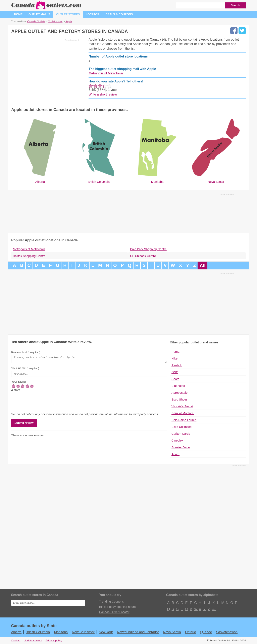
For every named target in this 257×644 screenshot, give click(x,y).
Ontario (191, 632)
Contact (16, 640)
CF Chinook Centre (143, 256)
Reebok (177, 365)
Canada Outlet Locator (114, 612)
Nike (174, 358)
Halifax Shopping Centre (29, 256)
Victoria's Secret (182, 406)
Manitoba (61, 632)
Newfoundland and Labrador (138, 632)
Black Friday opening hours (117, 607)
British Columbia (38, 632)
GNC (175, 372)
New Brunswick (83, 632)
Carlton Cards (181, 434)
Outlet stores (68, 14)
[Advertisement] (45, 71)
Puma (175, 352)
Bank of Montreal (183, 413)
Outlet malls (39, 14)
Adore (175, 454)
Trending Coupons (112, 601)
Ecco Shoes (179, 399)
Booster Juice (181, 447)
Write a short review (103, 94)
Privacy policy (54, 640)
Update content (33, 640)
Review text (26, 352)
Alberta (16, 632)
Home (18, 14)
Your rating (18, 383)
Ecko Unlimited (182, 427)
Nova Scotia (172, 632)
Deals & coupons (119, 14)
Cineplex (177, 440)
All (202, 266)
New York (106, 632)
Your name (25, 369)
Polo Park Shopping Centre (148, 249)
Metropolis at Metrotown (106, 73)
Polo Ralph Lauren (184, 420)
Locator (93, 14)
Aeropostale (179, 393)
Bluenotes (178, 386)
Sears (175, 379)
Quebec (206, 632)
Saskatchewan (227, 632)
